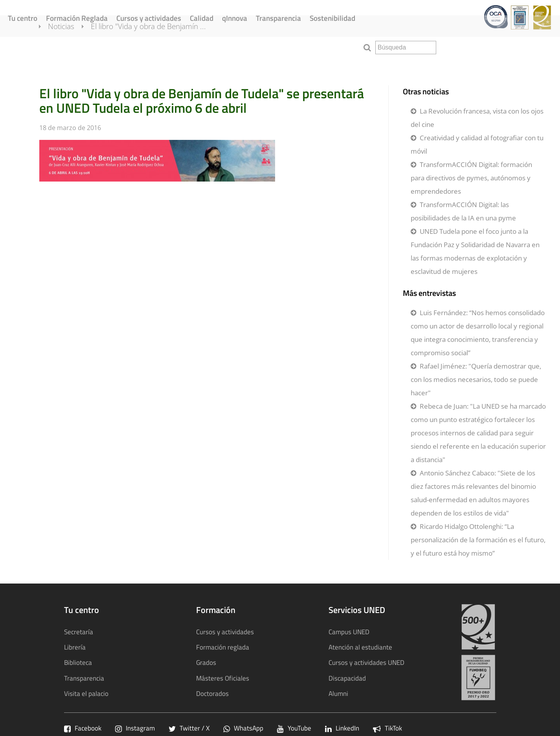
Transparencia (278, 18)
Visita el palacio (86, 693)
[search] (406, 48)
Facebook (83, 728)
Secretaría (79, 632)
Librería (75, 647)
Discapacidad (347, 678)
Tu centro (23, 18)
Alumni (338, 693)
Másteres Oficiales (223, 678)
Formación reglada (223, 647)
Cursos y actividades (149, 18)
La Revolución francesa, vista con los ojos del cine (477, 118)
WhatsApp (243, 728)
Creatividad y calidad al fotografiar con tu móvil (477, 144)
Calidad (202, 18)
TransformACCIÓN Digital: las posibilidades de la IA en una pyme (463, 211)
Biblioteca (78, 662)
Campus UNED (349, 632)
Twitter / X (189, 728)
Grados (206, 662)
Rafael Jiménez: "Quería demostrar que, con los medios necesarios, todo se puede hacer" (476, 379)
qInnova (235, 18)
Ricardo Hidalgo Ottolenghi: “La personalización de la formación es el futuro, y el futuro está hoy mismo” (478, 540)
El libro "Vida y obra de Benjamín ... (158, 46)
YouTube (294, 728)
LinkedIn (342, 728)
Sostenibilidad (332, 18)
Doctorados (212, 693)
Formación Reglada (77, 18)
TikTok (387, 728)
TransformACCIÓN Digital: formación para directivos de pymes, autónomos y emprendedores (471, 178)
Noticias (71, 46)
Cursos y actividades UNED (366, 662)
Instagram (135, 728)
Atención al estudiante (360, 647)
